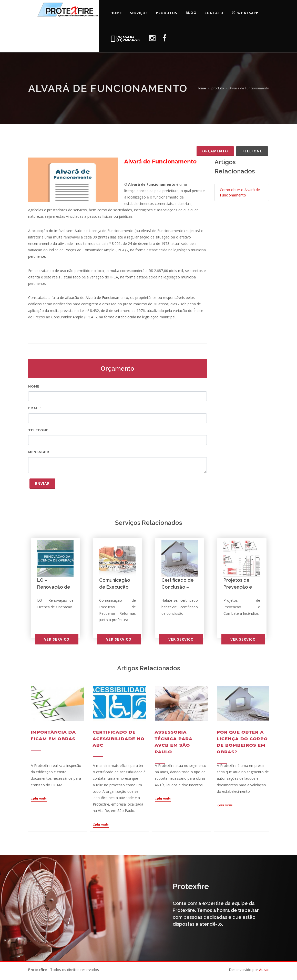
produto (218, 88)
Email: (35, 408)
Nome (34, 386)
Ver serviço (57, 639)
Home (201, 88)
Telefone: (39, 430)
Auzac (264, 970)
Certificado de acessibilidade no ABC (119, 739)
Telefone (252, 151)
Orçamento (215, 151)
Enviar (42, 483)
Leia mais (39, 799)
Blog (191, 13)
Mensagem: (39, 452)
